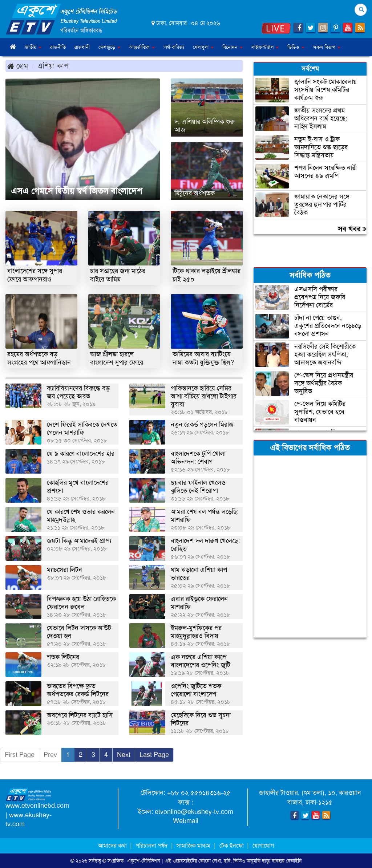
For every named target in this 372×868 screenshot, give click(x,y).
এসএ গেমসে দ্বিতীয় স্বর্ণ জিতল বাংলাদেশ (76, 191)
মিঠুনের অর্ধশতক (195, 193)
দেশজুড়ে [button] (109, 47)
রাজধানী (82, 47)
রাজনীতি (58, 47)
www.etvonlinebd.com (37, 806)
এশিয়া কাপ (53, 66)
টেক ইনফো (232, 846)
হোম (18, 66)
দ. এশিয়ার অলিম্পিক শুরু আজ (205, 126)
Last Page (154, 755)
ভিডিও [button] (296, 47)
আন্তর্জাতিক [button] (142, 47)
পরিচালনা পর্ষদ (151, 846)
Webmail (186, 821)
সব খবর (352, 229)
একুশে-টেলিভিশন (144, 861)
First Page (20, 755)
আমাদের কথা (113, 846)
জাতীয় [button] (33, 47)
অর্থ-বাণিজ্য (174, 47)
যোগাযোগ (263, 846)
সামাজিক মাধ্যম (193, 846)
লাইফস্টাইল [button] (265, 47)
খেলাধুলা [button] (203, 47)
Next (124, 755)
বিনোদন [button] (232, 47)
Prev (50, 755)
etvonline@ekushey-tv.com (194, 812)
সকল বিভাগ (327, 47)
